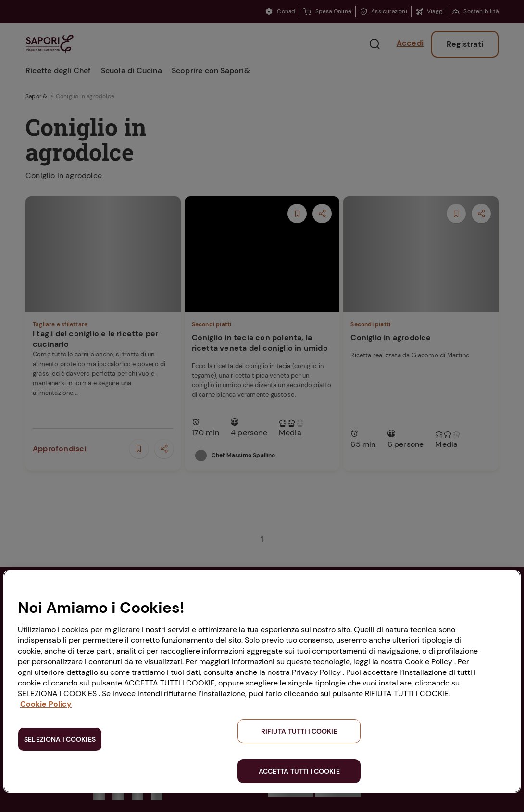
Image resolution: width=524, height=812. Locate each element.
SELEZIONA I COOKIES (60, 739)
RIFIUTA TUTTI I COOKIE (299, 731)
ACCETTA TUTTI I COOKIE (299, 771)
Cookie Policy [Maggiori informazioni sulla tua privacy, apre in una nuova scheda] (46, 704)
